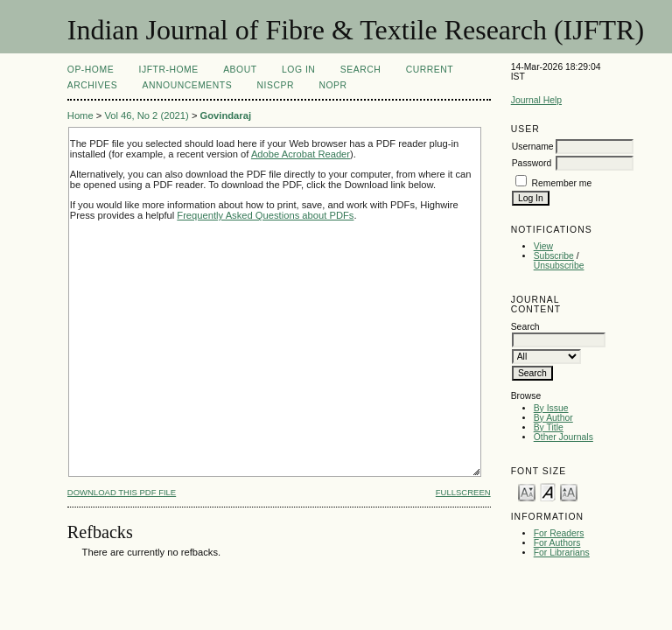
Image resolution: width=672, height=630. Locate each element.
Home (80, 115)
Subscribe (554, 256)
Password (532, 163)
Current (430, 70)
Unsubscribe (559, 266)
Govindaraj (226, 115)
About (240, 70)
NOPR (332, 85)
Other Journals (563, 437)
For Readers (559, 533)
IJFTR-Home (169, 70)
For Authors (557, 543)
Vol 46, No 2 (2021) (146, 115)
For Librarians (562, 553)
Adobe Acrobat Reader (301, 154)
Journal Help (536, 100)
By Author (553, 418)
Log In (298, 70)
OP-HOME (91, 70)
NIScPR (276, 85)
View (543, 246)
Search (360, 70)
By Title (549, 427)
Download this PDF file (122, 492)
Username (533, 147)
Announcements (188, 85)
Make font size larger (569, 491)
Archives (92, 85)
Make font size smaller (527, 491)
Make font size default (548, 491)
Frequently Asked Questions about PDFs (265, 215)
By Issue (551, 408)
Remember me (562, 183)
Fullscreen (463, 492)
